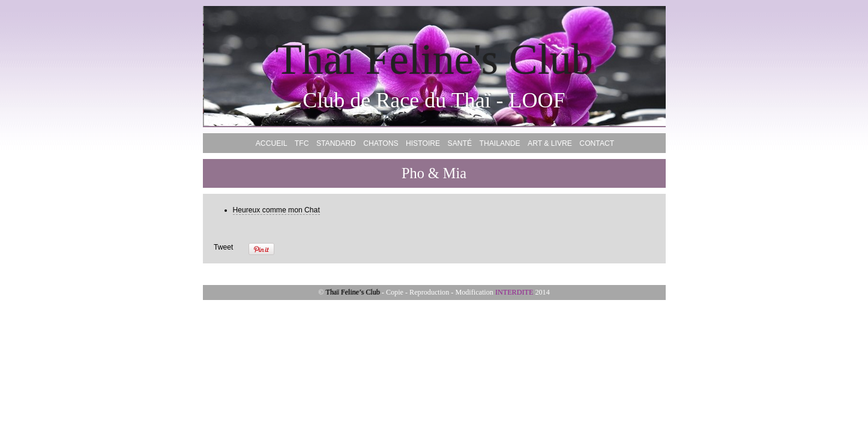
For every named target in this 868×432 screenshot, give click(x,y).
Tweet (223, 247)
